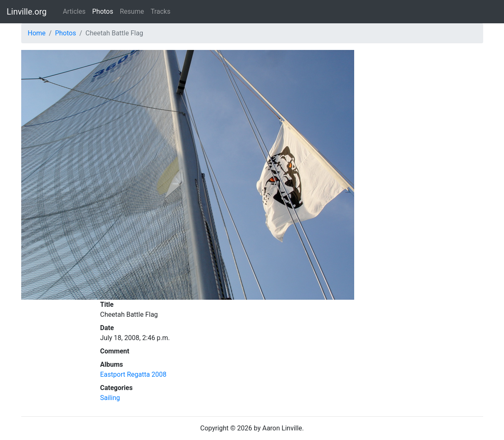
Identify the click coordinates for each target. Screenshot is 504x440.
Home (37, 33)
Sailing (110, 398)
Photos (103, 11)
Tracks (161, 11)
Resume (132, 11)
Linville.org (27, 12)
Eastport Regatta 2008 (134, 374)
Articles (74, 11)
